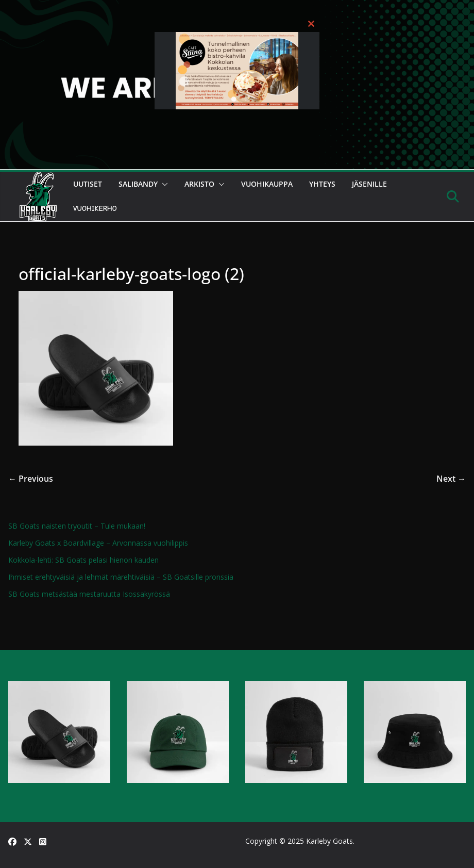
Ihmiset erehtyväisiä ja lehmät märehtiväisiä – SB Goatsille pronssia (121, 577)
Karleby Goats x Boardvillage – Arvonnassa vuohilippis (98, 543)
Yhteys (322, 184)
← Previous (31, 479)
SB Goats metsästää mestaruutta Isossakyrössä (89, 594)
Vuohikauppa (267, 184)
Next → (451, 479)
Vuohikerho (95, 209)
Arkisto (199, 184)
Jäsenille (369, 184)
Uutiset (88, 184)
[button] (163, 184)
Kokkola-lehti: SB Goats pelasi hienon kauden (83, 560)
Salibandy (138, 184)
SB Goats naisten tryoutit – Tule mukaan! (77, 526)
